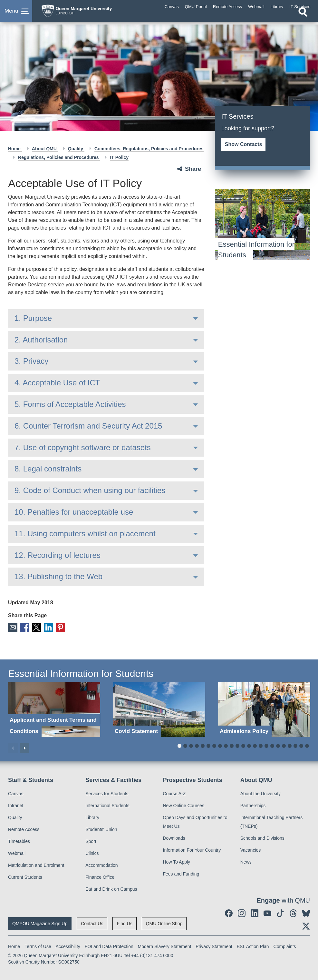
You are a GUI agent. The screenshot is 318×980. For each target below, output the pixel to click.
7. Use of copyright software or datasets (83, 447)
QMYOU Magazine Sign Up (40, 923)
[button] (16, 14)
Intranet (16, 805)
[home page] (89, 13)
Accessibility (68, 946)
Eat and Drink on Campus (111, 888)
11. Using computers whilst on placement (85, 534)
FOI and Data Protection (109, 946)
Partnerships (253, 805)
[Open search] (303, 18)
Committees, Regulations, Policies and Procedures (149, 149)
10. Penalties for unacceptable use (74, 512)
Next (24, 747)
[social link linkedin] (255, 913)
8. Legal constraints (48, 469)
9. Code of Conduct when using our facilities (90, 490)
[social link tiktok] (280, 913)
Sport (91, 841)
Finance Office (100, 876)
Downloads (174, 837)
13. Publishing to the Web (58, 576)
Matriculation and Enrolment (36, 865)
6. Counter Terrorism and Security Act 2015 (88, 426)
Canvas (16, 793)
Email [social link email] (12, 627)
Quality (76, 149)
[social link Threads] (293, 913)
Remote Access (24, 829)
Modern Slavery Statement (165, 946)
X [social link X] (35, 627)
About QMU (45, 149)
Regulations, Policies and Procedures (59, 157)
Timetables (19, 841)
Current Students (25, 876)
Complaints (285, 946)
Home (15, 149)
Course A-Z (174, 793)
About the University (260, 793)
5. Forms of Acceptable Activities (70, 404)
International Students (107, 805)
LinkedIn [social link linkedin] (46, 627)
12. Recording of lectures (58, 555)
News (246, 861)
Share (193, 169)
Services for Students (107, 793)
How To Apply (177, 861)
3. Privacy (31, 361)
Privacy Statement (214, 946)
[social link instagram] (242, 913)
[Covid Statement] (159, 709)
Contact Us (92, 923)
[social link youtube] (267, 913)
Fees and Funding (181, 873)
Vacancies (251, 849)
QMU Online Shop (164, 923)
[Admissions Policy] (264, 709)
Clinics (92, 853)
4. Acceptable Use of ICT (57, 383)
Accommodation (101, 865)
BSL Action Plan (253, 946)
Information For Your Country (192, 849)
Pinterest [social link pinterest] (58, 627)
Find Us (124, 923)
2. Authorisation (41, 340)
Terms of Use (38, 946)
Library (92, 817)
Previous (13, 747)
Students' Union (101, 829)
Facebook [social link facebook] (24, 627)
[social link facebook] (229, 913)
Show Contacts (244, 144)
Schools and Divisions (262, 837)
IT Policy (119, 157)
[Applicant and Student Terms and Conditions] (54, 709)
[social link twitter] (306, 926)
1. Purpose (33, 318)
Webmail (17, 853)
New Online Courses (184, 805)
